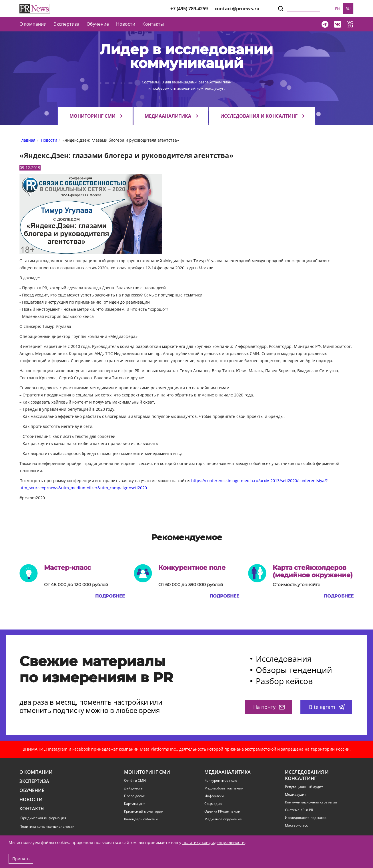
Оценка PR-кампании (222, 811)
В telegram (327, 707)
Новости (126, 24)
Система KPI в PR (299, 810)
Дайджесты (134, 788)
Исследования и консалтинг (259, 116)
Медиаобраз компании (224, 788)
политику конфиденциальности (214, 842)
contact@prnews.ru (237, 9)
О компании (33, 24)
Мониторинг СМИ (92, 116)
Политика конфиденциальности (47, 826)
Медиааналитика (168, 116)
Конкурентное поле (221, 781)
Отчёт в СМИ (135, 781)
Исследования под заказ (306, 818)
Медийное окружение (223, 819)
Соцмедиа (213, 804)
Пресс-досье (134, 796)
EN (337, 9)
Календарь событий (141, 819)
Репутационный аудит (304, 787)
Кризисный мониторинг (144, 811)
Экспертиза (34, 781)
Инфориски (214, 796)
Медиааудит (296, 795)
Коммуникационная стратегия (311, 802)
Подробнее (110, 596)
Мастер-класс (296, 825)
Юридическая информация (43, 818)
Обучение (98, 24)
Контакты (153, 24)
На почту (269, 707)
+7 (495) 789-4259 (189, 9)
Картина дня (135, 804)
